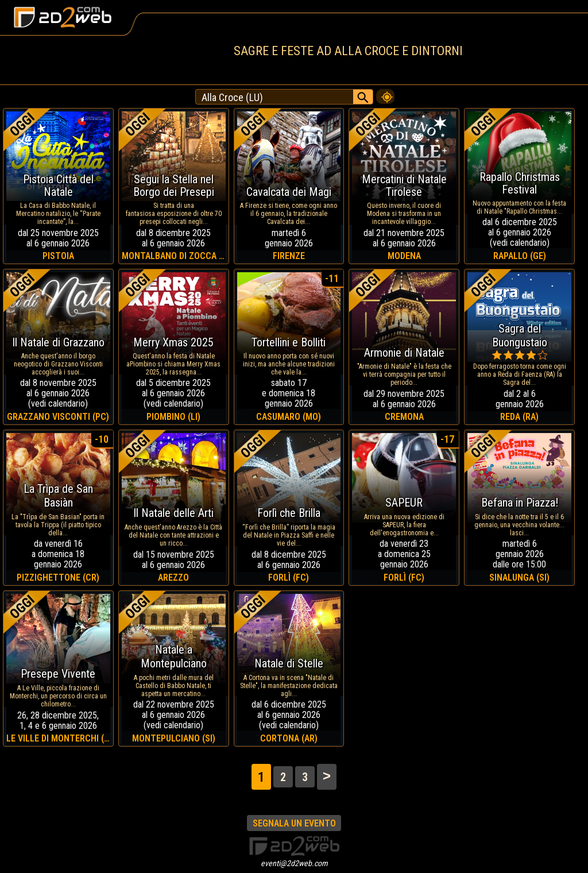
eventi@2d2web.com (294, 863)
